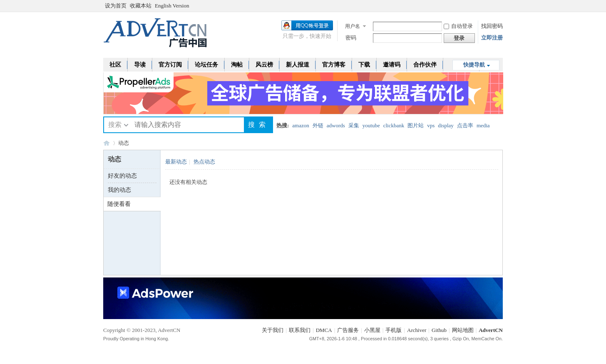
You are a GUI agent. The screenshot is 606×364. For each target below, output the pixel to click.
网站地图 (463, 330)
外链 (318, 125)
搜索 (115, 125)
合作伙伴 (425, 65)
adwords (336, 125)
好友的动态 (122, 176)
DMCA (324, 330)
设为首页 (116, 6)
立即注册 (492, 38)
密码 (351, 38)
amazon (301, 125)
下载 (364, 65)
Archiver (417, 330)
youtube (371, 125)
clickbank (394, 125)
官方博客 (334, 65)
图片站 (416, 125)
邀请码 (392, 65)
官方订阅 (170, 65)
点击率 (465, 125)
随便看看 (119, 204)
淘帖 (237, 65)
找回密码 (492, 26)
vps (431, 125)
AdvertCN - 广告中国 (107, 143)
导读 (140, 65)
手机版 (394, 330)
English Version (172, 6)
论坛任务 (206, 65)
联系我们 (300, 330)
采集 (354, 125)
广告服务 (348, 330)
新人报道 (298, 65)
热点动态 (204, 162)
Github (439, 330)
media (483, 125)
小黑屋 (372, 330)
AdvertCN (491, 330)
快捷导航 (474, 65)
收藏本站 (141, 6)
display (446, 125)
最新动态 (176, 162)
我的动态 (119, 190)
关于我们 (273, 330)
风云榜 (264, 65)
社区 (115, 65)
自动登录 (458, 26)
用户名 (353, 26)
